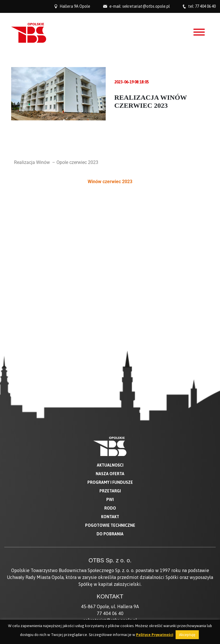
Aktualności (110, 336)
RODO (110, 379)
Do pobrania (110, 405)
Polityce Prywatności (155, 635)
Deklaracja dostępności (110, 567)
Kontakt (110, 388)
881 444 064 (134, 524)
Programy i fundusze (110, 354)
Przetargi (110, 362)
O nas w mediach (110, 553)
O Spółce (110, 546)
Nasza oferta (110, 345)
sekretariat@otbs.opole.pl (146, 6)
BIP (110, 560)
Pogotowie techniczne (110, 397)
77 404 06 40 (205, 6)
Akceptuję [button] (187, 635)
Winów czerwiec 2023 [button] (110, 182)
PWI (110, 371)
